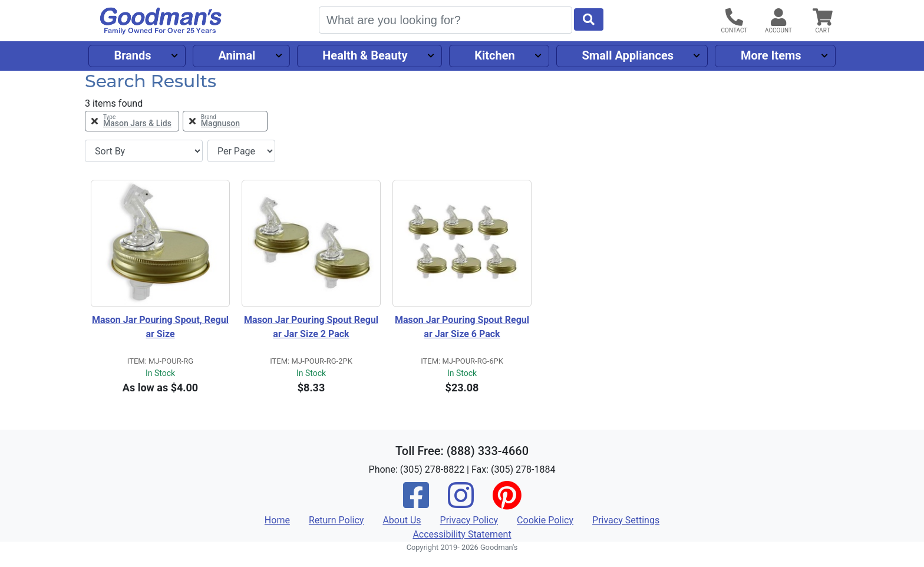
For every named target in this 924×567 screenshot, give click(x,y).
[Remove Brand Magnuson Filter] (225, 121)
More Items (771, 55)
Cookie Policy (545, 520)
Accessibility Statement (462, 534)
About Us (402, 520)
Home (277, 520)
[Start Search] (589, 19)
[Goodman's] (161, 21)
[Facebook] (416, 503)
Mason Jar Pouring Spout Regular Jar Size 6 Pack (462, 327)
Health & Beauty (365, 55)
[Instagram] (461, 503)
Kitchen (494, 55)
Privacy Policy (469, 520)
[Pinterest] (507, 503)
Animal (237, 55)
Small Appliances (628, 55)
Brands (132, 55)
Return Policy (336, 520)
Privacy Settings (626, 520)
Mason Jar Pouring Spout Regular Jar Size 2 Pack (311, 327)
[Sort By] (144, 151)
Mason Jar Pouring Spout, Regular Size (160, 327)
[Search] (445, 20)
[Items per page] (241, 151)
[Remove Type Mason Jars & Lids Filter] (132, 121)
